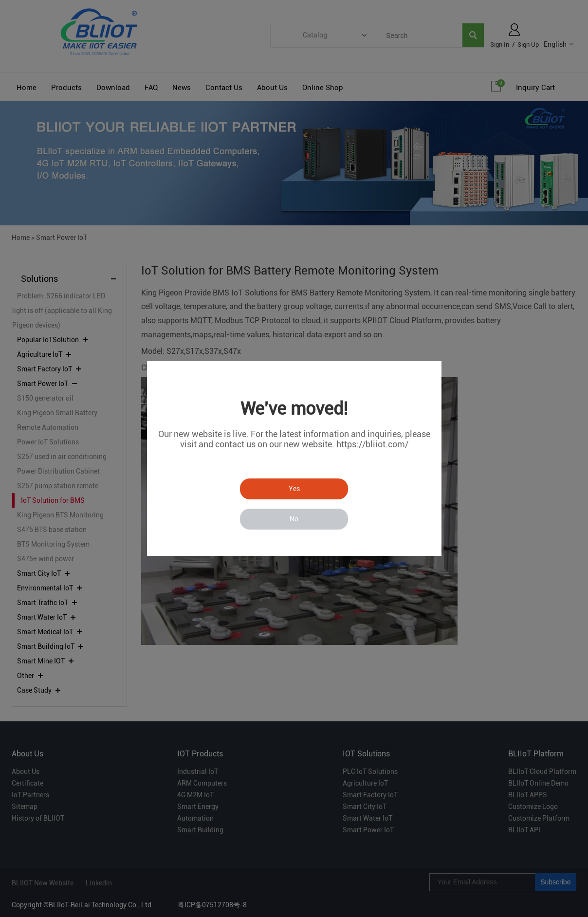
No (294, 519)
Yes (294, 489)
